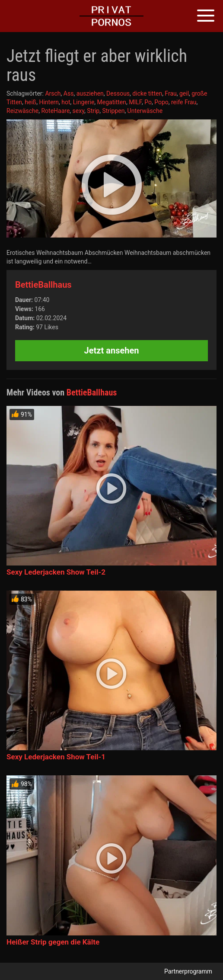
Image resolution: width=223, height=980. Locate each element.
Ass (69, 93)
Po (148, 102)
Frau (170, 93)
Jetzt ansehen (112, 350)
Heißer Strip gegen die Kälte (53, 942)
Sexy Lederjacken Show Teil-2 (56, 572)
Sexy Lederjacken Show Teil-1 (56, 757)
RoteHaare (55, 111)
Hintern (49, 102)
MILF (135, 102)
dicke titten (147, 93)
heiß (30, 102)
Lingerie (84, 102)
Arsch (53, 93)
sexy (79, 111)
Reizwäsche (22, 111)
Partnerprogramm (188, 971)
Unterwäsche (145, 111)
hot (66, 102)
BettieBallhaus (43, 285)
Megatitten (112, 102)
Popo (161, 102)
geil (184, 93)
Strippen (113, 111)
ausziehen (90, 93)
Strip (93, 111)
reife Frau (184, 102)
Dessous (118, 93)
